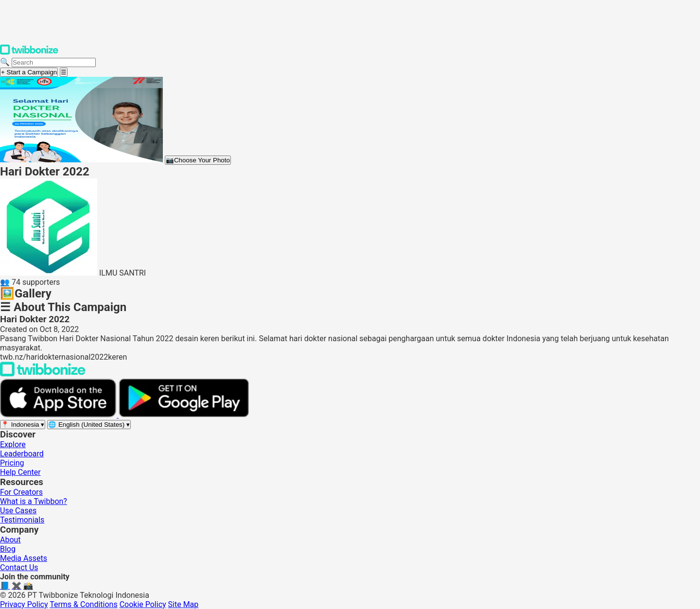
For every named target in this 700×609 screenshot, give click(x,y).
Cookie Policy (143, 604)
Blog (8, 549)
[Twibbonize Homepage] (29, 53)
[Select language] (89, 425)
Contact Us (19, 567)
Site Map (184, 604)
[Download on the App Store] (59, 415)
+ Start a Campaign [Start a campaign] (29, 72)
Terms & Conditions (84, 604)
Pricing (12, 463)
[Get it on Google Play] (184, 415)
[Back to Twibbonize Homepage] (43, 374)
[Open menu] (64, 72)
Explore (13, 444)
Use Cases (18, 511)
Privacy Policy (24, 604)
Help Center (20, 472)
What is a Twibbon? (34, 501)
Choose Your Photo (198, 160)
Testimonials (22, 520)
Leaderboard (22, 454)
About (10, 540)
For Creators (21, 492)
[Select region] (23, 425)
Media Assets (24, 558)
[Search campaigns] (54, 62)
